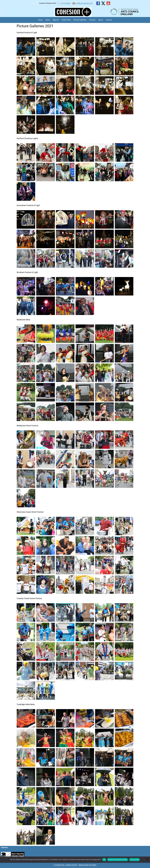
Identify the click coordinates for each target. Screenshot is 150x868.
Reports (56, 20)
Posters (92, 20)
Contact (109, 20)
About (101, 20)
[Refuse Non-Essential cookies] (147, 860)
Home (40, 20)
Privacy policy (134, 860)
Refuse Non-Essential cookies (118, 860)
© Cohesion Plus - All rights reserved (65, 865)
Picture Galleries (80, 20)
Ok (104, 860)
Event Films (66, 20)
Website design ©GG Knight (87, 865)
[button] (26, 46)
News (48, 20)
